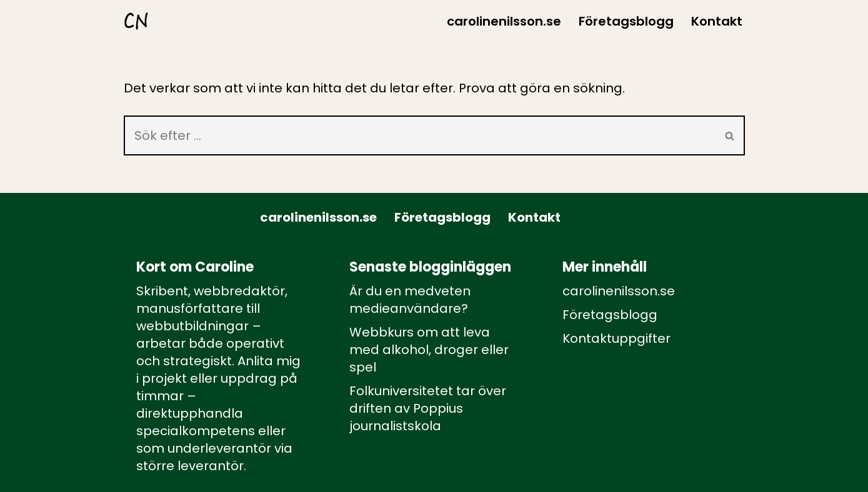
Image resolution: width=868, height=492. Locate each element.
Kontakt (717, 21)
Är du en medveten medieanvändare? (410, 300)
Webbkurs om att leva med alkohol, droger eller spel (429, 350)
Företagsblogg (626, 21)
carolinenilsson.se (504, 21)
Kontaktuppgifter (616, 338)
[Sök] (420, 135)
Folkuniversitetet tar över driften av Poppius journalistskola (428, 408)
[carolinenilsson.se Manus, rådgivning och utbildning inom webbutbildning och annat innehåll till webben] (136, 21)
